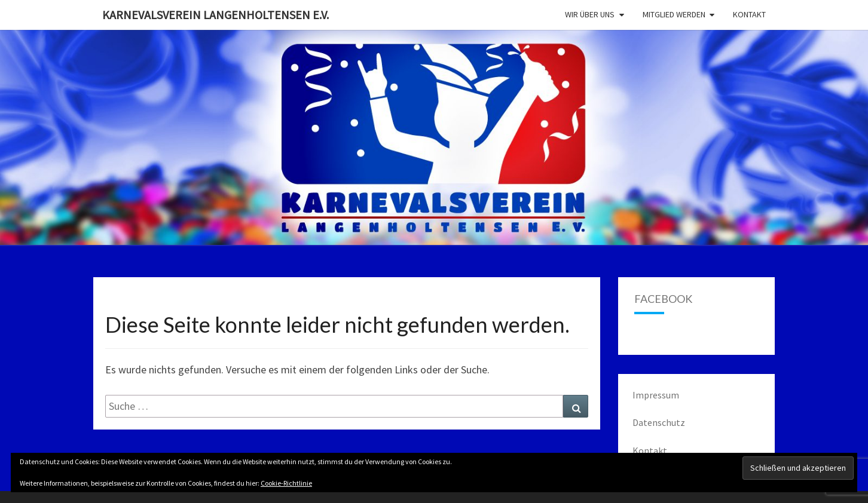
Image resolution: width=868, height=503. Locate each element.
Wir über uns (590, 14)
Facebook (663, 299)
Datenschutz (659, 422)
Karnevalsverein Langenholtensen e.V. (216, 15)
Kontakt (749, 14)
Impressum (656, 395)
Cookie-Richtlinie (286, 483)
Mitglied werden (674, 14)
